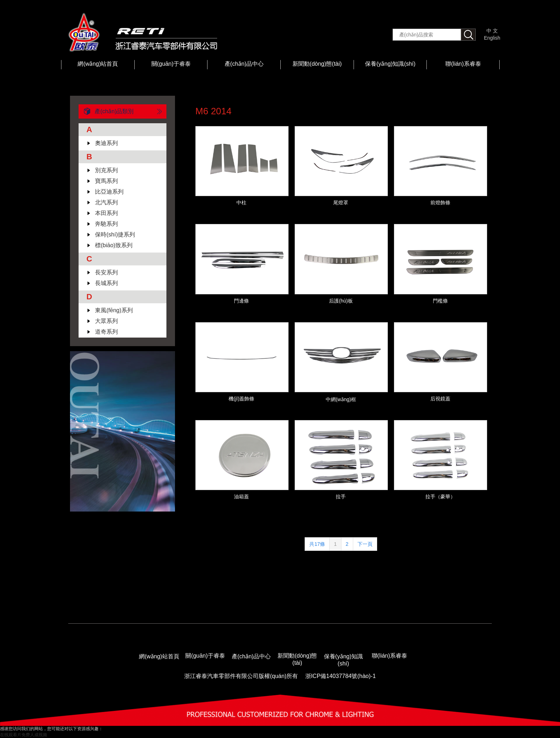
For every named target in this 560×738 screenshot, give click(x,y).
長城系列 (106, 283)
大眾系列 (106, 321)
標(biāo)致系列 (114, 245)
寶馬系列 (106, 181)
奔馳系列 (106, 224)
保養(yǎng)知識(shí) (390, 64)
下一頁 (365, 544)
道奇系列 (106, 332)
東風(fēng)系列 (114, 310)
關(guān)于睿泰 (171, 64)
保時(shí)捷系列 (115, 235)
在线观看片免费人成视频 (24, 735)
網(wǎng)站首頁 (98, 64)
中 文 (492, 31)
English (492, 38)
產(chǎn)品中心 (244, 64)
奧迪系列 (106, 143)
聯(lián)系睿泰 (463, 64)
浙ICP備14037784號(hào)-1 (341, 676)
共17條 (317, 544)
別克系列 (106, 170)
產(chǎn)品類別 (106, 111)
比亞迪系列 (109, 192)
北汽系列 (106, 202)
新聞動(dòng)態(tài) (317, 64)
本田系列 (106, 213)
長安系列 (106, 272)
